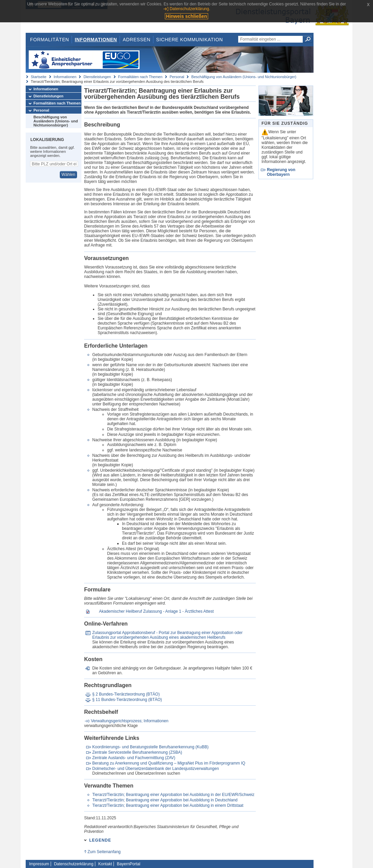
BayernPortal (129, 864)
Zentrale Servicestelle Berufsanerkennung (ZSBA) (137, 752)
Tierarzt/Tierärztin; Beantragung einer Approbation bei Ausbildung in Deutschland (165, 800)
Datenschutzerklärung (74, 864)
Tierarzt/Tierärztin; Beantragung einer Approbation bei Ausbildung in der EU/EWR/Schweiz (173, 795)
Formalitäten (49, 40)
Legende (100, 840)
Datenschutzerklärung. (190, 9)
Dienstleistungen (97, 77)
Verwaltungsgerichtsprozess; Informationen (130, 721)
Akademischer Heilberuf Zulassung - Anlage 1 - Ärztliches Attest (156, 611)
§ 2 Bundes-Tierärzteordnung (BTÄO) (126, 694)
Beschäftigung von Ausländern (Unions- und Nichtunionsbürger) (244, 77)
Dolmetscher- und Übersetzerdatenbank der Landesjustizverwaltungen (156, 769)
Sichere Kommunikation (190, 40)
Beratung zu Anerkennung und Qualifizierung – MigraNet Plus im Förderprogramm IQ (169, 763)
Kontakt (105, 864)
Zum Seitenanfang (104, 852)
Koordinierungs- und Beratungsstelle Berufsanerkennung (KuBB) (150, 747)
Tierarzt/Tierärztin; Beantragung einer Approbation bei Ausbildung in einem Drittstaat (168, 805)
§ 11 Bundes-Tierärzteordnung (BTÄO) (127, 700)
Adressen (136, 40)
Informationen (96, 40)
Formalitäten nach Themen (140, 77)
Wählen (68, 174)
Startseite (39, 77)
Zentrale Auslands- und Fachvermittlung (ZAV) (134, 758)
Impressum (39, 864)
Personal (177, 77)
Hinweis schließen (186, 16)
